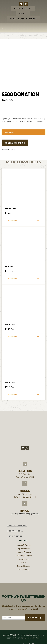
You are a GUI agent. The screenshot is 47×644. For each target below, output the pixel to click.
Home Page (9, 36)
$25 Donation (10, 204)
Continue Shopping (15, 139)
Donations (22, 36)
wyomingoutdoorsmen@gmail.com (25, 510)
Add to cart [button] (13, 216)
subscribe (35, 613)
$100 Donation (11, 378)
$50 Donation (10, 262)
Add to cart (9, 128)
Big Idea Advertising (33, 634)
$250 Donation (11, 320)
